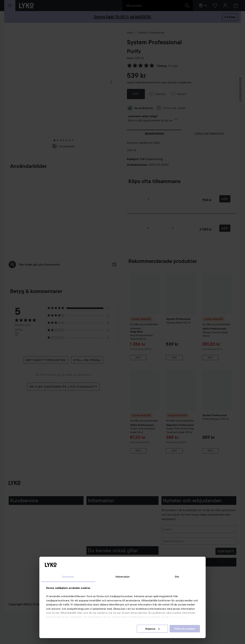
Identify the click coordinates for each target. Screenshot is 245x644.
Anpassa (152, 629)
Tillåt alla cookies (185, 629)
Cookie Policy (178, 617)
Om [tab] (177, 577)
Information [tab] (122, 577)
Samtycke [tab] (68, 577)
